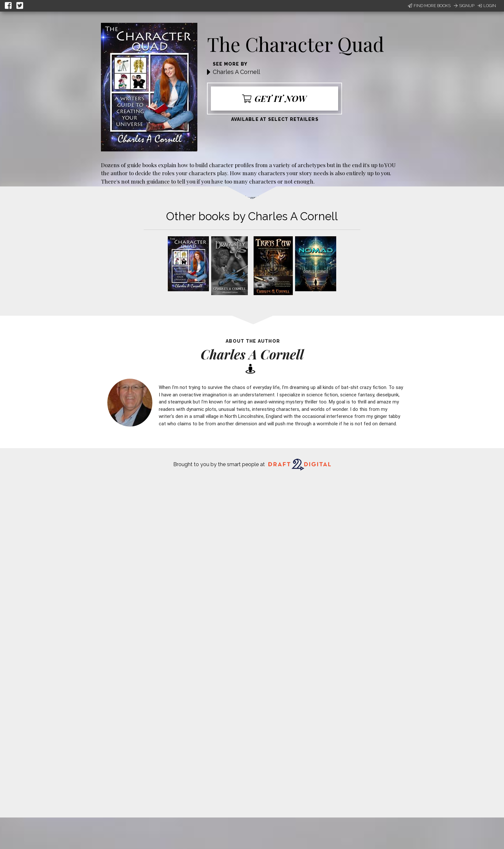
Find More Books (429, 6)
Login (487, 6)
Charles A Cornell (236, 72)
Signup (464, 6)
